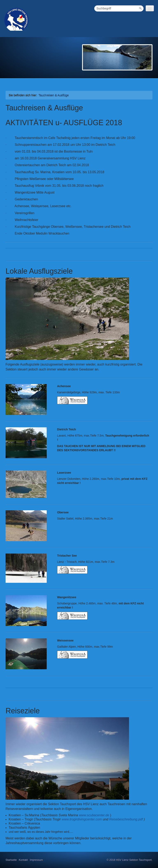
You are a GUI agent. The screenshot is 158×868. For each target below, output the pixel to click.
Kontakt (23, 860)
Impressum (36, 860)
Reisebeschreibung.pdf (126, 819)
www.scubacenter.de (94, 815)
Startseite (11, 860)
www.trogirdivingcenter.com (82, 819)
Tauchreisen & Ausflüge (54, 95)
